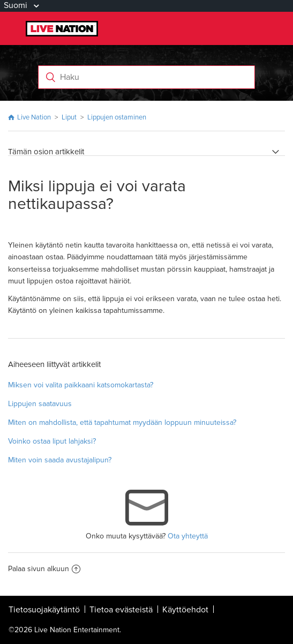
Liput (69, 117)
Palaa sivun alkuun (44, 569)
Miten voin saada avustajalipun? (60, 460)
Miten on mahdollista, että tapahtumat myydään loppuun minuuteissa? (122, 422)
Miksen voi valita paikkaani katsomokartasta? (81, 385)
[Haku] (147, 77)
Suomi (17, 5)
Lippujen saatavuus (40, 404)
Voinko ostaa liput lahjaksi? (52, 441)
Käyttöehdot (185, 610)
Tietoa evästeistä (121, 610)
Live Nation (34, 117)
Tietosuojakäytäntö (44, 610)
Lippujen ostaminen (117, 117)
